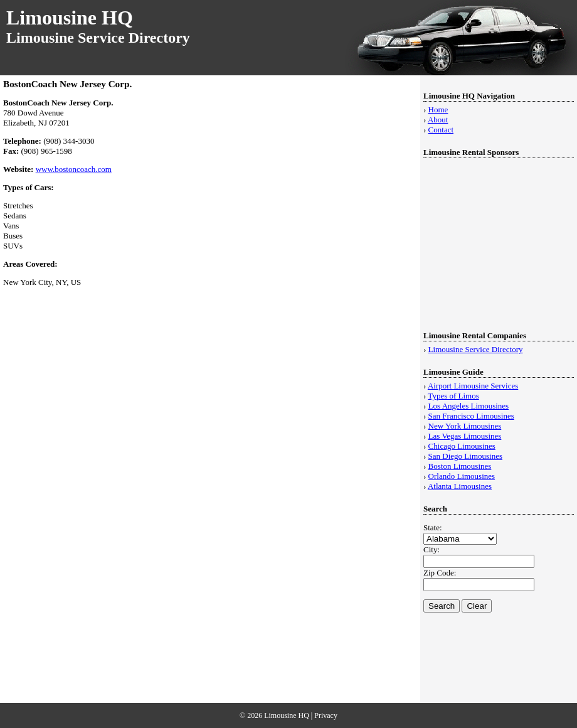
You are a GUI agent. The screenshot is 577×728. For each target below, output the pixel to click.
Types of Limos (453, 396)
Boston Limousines (460, 466)
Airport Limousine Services (473, 386)
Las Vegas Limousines (465, 436)
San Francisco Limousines (471, 416)
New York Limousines (465, 426)
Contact (441, 130)
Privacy (326, 715)
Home (438, 110)
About (438, 120)
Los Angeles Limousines (469, 406)
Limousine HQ (70, 18)
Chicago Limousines (462, 446)
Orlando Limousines (462, 476)
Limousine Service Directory (476, 349)
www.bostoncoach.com (74, 169)
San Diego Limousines (465, 456)
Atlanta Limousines (460, 486)
